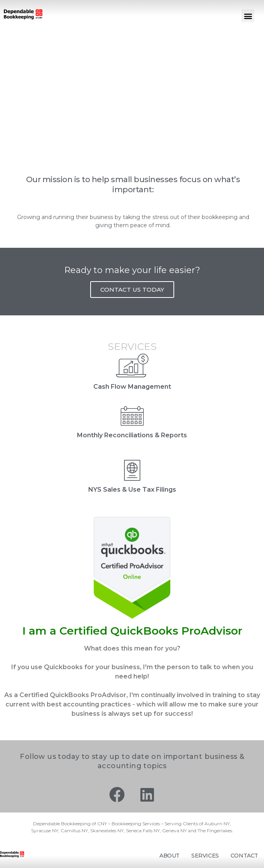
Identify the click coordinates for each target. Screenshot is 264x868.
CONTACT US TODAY (132, 290)
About (170, 856)
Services (205, 856)
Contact (244, 856)
